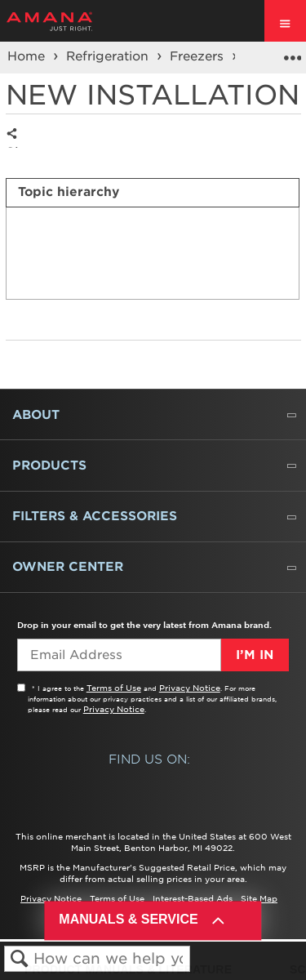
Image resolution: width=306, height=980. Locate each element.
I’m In (255, 655)
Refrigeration (109, 56)
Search (19, 959)
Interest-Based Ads (193, 898)
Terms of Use (114, 688)
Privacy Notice (190, 688)
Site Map (259, 898)
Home (28, 56)
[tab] (153, 193)
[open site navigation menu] (285, 21)
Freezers (199, 56)
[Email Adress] (119, 655)
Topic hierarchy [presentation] (69, 192)
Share (16, 146)
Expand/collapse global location (292, 52)
